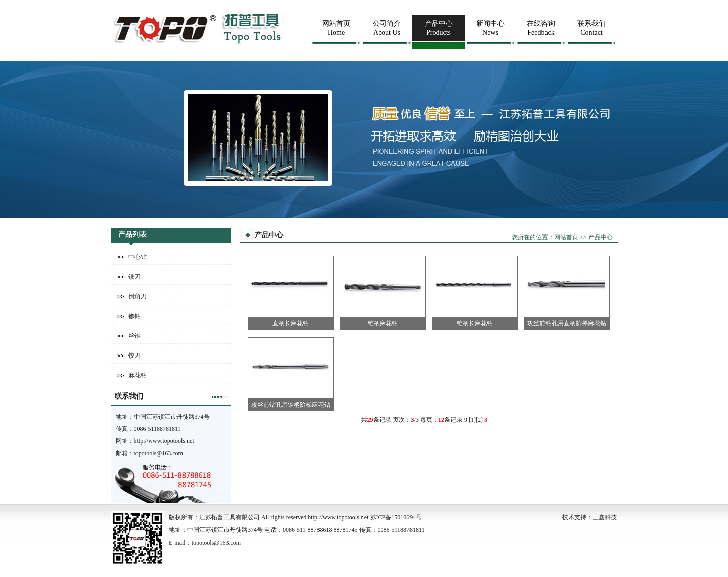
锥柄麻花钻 (383, 323)
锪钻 (134, 316)
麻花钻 (138, 375)
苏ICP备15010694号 (396, 517)
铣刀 (134, 277)
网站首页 (566, 237)
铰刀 (134, 356)
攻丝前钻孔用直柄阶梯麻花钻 (567, 323)
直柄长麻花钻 (291, 323)
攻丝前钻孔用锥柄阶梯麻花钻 (291, 405)
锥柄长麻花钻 (475, 323)
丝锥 (134, 336)
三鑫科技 (605, 517)
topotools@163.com (158, 453)
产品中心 (601, 237)
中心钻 (138, 257)
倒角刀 (138, 296)
